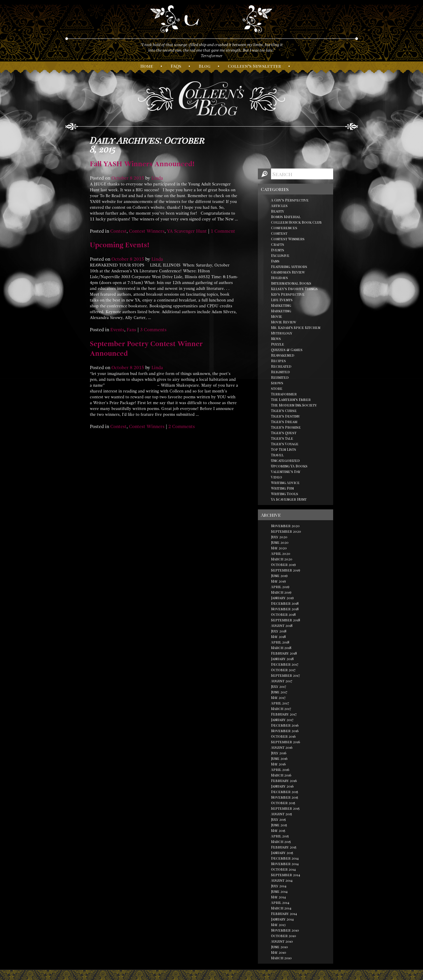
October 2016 (283, 736)
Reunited (280, 377)
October (120, 178)
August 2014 (282, 880)
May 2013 (278, 925)
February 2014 (284, 914)
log (204, 66)
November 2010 (285, 930)
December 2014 (285, 858)
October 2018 (283, 614)
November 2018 (285, 609)
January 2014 (282, 919)
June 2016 (279, 758)
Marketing (281, 305)
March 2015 (281, 841)
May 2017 (278, 697)
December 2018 (285, 603)
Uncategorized (285, 460)
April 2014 (280, 902)
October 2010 (284, 936)
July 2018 (279, 631)
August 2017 (282, 681)
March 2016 (281, 775)
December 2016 (285, 725)
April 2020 (281, 553)
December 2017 (285, 664)
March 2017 (281, 709)
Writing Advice (285, 483)
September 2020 (286, 531)
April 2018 (280, 642)
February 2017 (284, 714)
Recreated (281, 366)
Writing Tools (285, 494)
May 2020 (279, 548)
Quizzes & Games (287, 350)
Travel (277, 455)
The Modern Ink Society (294, 405)
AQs (176, 66)
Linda (157, 178)
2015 (139, 178)
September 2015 (285, 808)
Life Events (282, 300)
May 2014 (278, 897)
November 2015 (285, 797)
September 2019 (286, 570)
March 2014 (281, 908)
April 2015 (280, 836)
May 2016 (278, 764)
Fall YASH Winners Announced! (142, 164)
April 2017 (280, 703)
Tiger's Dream (284, 422)
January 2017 (282, 720)
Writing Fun (282, 488)
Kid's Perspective (288, 294)
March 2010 (281, 958)
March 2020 (282, 559)
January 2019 (282, 598)
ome (147, 66)
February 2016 (284, 781)
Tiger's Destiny (285, 416)
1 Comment (223, 231)
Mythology (282, 333)
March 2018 (281, 648)
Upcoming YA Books (289, 466)
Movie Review (284, 322)
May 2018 (278, 637)
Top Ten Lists (284, 449)
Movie (277, 316)
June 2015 (279, 825)
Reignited (280, 372)
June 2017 (279, 692)
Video (277, 477)
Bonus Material (286, 217)
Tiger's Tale (282, 438)
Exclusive (280, 255)
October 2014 (283, 869)
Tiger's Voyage (285, 444)
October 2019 (283, 564)
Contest (118, 231)
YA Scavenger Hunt (187, 231)
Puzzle (278, 344)
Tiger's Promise (286, 427)
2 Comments (182, 427)
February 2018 (284, 653)
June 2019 (279, 576)
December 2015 (285, 792)
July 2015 (278, 819)
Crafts (278, 244)
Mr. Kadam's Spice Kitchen (296, 327)
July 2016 (279, 753)
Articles (279, 206)
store (277, 388)
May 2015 (278, 830)
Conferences (284, 228)
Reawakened (283, 355)
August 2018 (282, 625)
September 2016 (286, 742)
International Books (291, 283)
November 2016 (285, 731)
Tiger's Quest (284, 433)
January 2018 (282, 659)
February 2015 (284, 847)
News (276, 339)
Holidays (279, 278)
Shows (277, 383)
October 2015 (283, 803)
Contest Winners (147, 231)
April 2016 (280, 769)
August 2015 (282, 814)
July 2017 (279, 686)
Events (117, 330)
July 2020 (279, 537)
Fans (131, 330)
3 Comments (153, 330)
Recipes (278, 361)
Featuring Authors (289, 267)
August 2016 (282, 747)
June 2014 (279, 891)
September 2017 (285, 675)
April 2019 (280, 587)
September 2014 (286, 875)
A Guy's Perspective (290, 200)
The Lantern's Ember (291, 399)
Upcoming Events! (120, 245)
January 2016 (282, 786)
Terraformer (284, 394)
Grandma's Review (288, 272)
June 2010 (279, 947)
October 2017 (283, 670)
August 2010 (282, 941)
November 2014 (285, 864)
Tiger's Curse (284, 411)
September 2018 (286, 620)
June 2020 (280, 542)
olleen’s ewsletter (254, 66)
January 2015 (282, 853)
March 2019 (281, 592)
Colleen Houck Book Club (296, 222)
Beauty (278, 211)
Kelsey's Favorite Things (294, 289)
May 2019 (278, 581)
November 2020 (285, 526)
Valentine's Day (286, 471)
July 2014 (279, 886)
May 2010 (279, 952)
